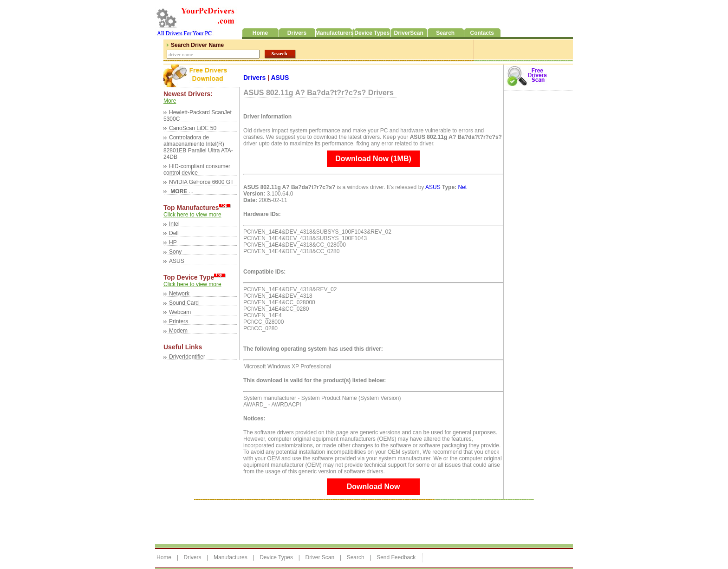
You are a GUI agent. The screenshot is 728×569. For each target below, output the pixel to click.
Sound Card (184, 303)
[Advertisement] (324, 520)
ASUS (177, 261)
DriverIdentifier (187, 357)
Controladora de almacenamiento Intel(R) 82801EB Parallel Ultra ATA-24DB (198, 147)
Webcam (180, 312)
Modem (178, 331)
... (181, 191)
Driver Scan (320, 557)
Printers (179, 321)
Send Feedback (396, 557)
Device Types (276, 557)
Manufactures (231, 557)
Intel (174, 224)
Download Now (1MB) (373, 159)
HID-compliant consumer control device (197, 170)
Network (179, 294)
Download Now (374, 487)
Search (356, 557)
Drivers (255, 78)
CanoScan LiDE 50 (193, 128)
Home (164, 557)
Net (462, 187)
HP (173, 242)
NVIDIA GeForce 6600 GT (201, 182)
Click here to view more (192, 215)
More (170, 101)
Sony (175, 252)
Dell (174, 233)
